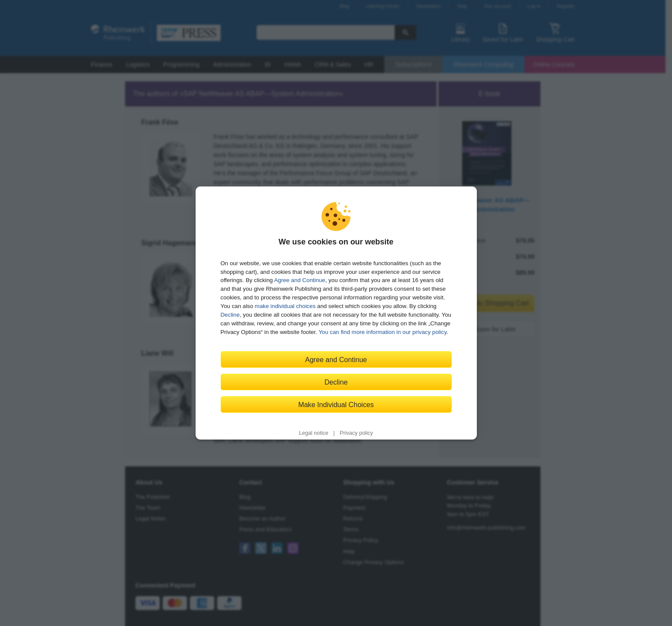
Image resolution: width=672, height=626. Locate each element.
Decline (230, 315)
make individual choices (285, 306)
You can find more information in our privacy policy (383, 332)
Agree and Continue (299, 280)
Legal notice (314, 433)
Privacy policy (356, 433)
